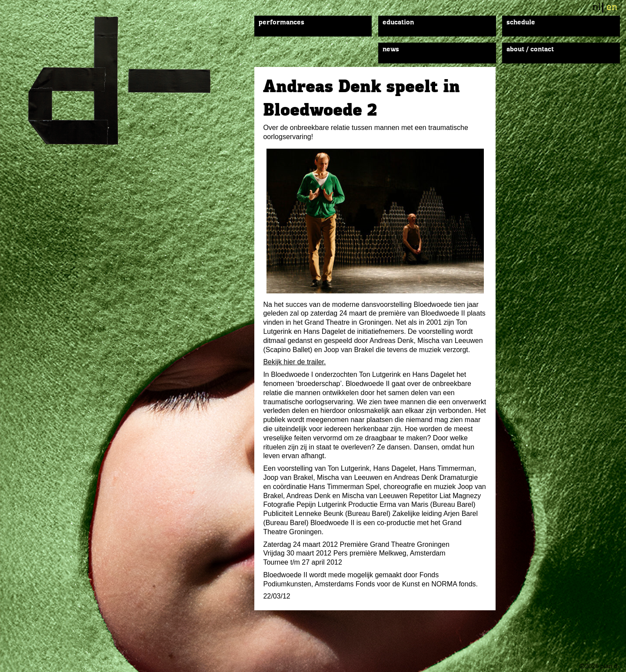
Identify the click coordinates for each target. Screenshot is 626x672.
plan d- (130, 81)
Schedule (521, 23)
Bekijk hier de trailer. (294, 362)
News (391, 50)
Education (398, 23)
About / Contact (530, 50)
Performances (281, 23)
